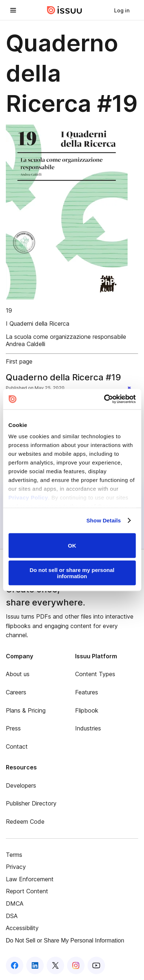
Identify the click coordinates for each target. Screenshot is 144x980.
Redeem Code (25, 822)
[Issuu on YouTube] (96, 965)
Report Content (27, 891)
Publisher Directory (31, 803)
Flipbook (87, 710)
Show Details (104, 520)
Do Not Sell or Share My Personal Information (65, 940)
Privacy (16, 867)
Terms (14, 855)
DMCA (15, 903)
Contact (17, 746)
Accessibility (22, 928)
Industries (88, 728)
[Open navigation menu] (13, 10)
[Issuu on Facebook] (15, 965)
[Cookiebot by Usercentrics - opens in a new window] (104, 399)
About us (18, 674)
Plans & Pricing (26, 710)
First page (19, 361)
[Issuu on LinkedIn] (35, 965)
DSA (12, 916)
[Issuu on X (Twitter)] (55, 965)
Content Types (95, 674)
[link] (122, 10)
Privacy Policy (28, 497)
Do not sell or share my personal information (72, 573)
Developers (21, 785)
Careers (16, 692)
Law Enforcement (30, 879)
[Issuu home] (65, 10)
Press (13, 728)
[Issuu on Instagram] (76, 965)
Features (87, 692)
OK (72, 546)
